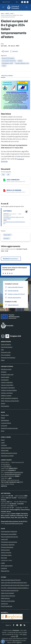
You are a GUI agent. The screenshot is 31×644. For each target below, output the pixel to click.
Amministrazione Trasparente (9, 531)
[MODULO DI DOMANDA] (4, 191)
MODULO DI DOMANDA (14, 190)
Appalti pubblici (5, 377)
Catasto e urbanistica (7, 382)
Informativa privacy (6, 555)
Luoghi (3, 443)
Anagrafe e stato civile (7, 374)
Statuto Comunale (6, 552)
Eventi (3, 440)
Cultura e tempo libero (7, 385)
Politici (3, 360)
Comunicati (4, 426)
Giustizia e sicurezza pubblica (9, 390)
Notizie (3, 418)
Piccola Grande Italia (7, 606)
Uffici (2, 350)
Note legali (4, 558)
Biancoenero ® (17, 640)
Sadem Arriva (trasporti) (7, 593)
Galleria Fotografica (6, 448)
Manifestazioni (5, 420)
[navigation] (3, 7)
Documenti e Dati (6, 352)
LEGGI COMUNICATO (13, 180)
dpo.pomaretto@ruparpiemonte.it (14, 523)
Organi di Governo (6, 344)
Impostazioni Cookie (6, 560)
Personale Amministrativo (8, 358)
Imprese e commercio (7, 393)
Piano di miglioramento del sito (9, 537)
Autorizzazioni (5, 380)
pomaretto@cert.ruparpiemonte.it (14, 472)
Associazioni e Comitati (7, 456)
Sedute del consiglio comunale (9, 428)
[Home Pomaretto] (15, 7)
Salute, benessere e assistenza (9, 398)
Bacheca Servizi (5, 550)
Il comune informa (6, 423)
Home (2, 13)
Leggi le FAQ (4, 539)
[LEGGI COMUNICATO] (4, 180)
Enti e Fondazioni (6, 355)
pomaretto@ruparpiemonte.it (13, 474)
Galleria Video (5, 450)
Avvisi (12, 13)
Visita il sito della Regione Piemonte (11, 580)
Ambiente (4, 372)
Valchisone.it (4, 604)
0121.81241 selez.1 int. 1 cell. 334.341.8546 (14, 218)
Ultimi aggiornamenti (7, 566)
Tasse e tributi (5, 415)
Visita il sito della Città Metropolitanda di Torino (14, 583)
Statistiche (4, 568)
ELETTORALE (8, 211)
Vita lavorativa (5, 406)
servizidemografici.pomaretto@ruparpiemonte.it (14, 223)
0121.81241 (7, 464)
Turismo (3, 403)
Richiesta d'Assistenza (7, 547)
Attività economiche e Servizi (9, 453)
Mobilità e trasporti (6, 396)
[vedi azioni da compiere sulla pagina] (14, 51)
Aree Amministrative (7, 347)
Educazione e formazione (8, 388)
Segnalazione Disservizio (8, 545)
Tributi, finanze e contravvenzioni (10, 401)
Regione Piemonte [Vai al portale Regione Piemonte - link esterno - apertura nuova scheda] (6, 2)
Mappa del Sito (5, 571)
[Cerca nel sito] (27, 7)
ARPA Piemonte (5, 598)
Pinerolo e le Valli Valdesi (8, 601)
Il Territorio (4, 445)
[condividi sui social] (5, 51)
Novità (7, 13)
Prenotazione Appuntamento (9, 542)
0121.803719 (7, 466)
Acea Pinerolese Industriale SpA (10, 590)
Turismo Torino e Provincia (8, 596)
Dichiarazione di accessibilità (9, 534)
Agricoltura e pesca (6, 369)
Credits (3, 563)
